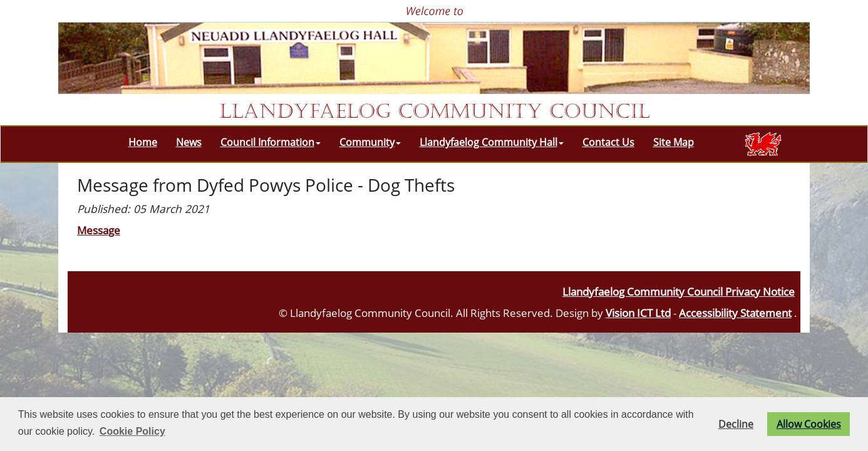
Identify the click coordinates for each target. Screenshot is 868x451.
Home (143, 142)
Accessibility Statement (735, 313)
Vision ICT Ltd (638, 313)
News (189, 142)
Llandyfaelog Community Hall (492, 142)
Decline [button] (736, 424)
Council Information (271, 142)
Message (99, 230)
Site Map (674, 142)
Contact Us (608, 142)
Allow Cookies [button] (809, 424)
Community (370, 142)
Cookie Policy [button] (132, 431)
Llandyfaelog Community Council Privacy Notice (679, 291)
